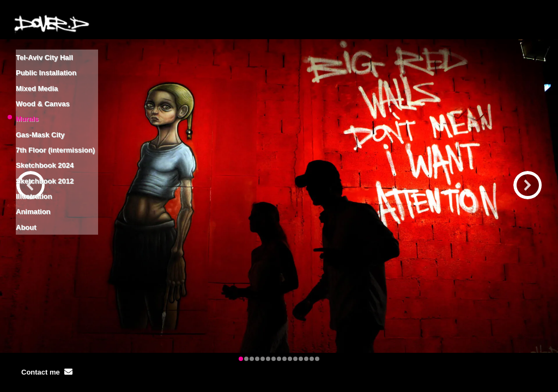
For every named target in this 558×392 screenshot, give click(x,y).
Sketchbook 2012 (45, 147)
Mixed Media (37, 78)
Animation (33, 170)
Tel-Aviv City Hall (44, 55)
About (26, 181)
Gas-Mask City (40, 112)
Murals (27, 101)
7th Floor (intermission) (55, 124)
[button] (527, 185)
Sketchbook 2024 (45, 135)
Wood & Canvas (43, 90)
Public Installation (46, 67)
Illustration (34, 158)
